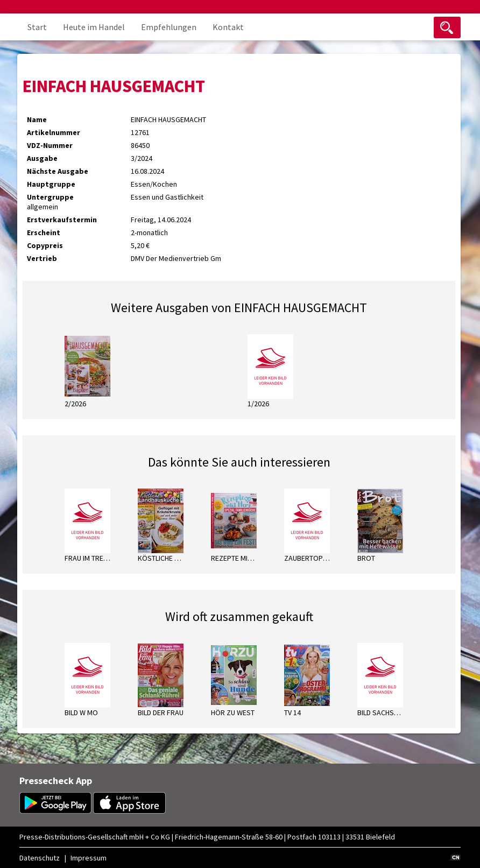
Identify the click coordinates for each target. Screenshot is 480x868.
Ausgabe (42, 158)
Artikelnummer (54, 132)
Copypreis (45, 245)
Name (37, 119)
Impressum (89, 858)
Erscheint (44, 232)
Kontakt (228, 27)
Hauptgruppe (51, 184)
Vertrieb (42, 258)
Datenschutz (40, 858)
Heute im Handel (94, 27)
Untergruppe (50, 197)
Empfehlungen (169, 27)
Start (37, 27)
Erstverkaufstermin (62, 220)
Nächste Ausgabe (58, 171)
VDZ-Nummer (50, 145)
